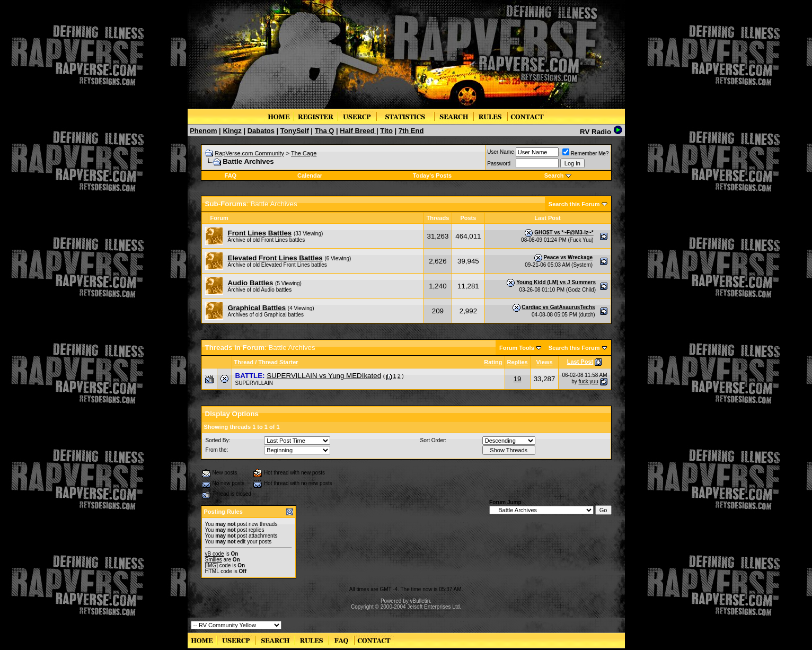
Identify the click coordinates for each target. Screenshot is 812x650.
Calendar (310, 175)
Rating (493, 362)
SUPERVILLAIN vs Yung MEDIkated (324, 376)
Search (554, 175)
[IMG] (211, 565)
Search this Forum (574, 204)
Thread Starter (278, 362)
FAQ (231, 175)
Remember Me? (586, 153)
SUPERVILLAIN (254, 383)
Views (545, 362)
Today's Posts (432, 175)
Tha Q (325, 131)
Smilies (214, 560)
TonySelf (295, 131)
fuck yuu (588, 381)
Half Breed (358, 131)
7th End (411, 131)
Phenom (203, 131)
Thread (244, 362)
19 (518, 379)
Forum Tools (517, 348)
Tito (386, 131)
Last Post (580, 362)
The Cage (304, 153)
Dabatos (261, 131)
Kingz (232, 131)
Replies (518, 362)
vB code (215, 554)
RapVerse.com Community (249, 153)
